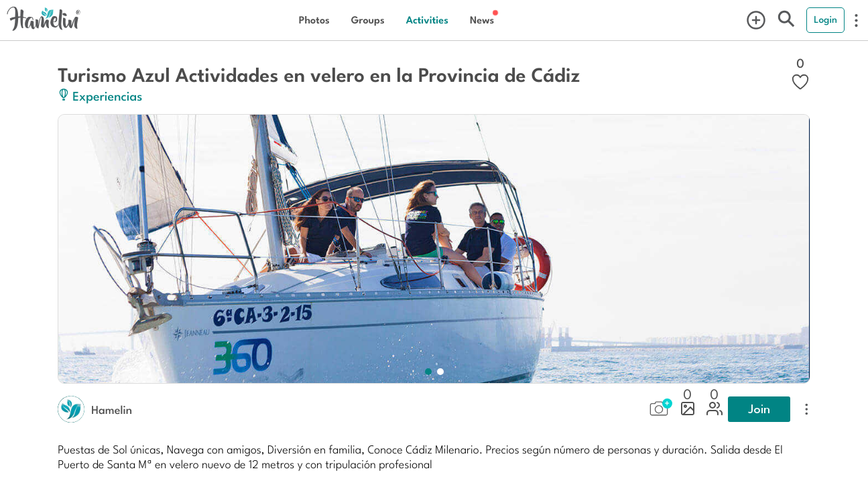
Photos (314, 20)
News (482, 20)
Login (825, 19)
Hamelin (112, 409)
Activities (427, 20)
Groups (368, 20)
